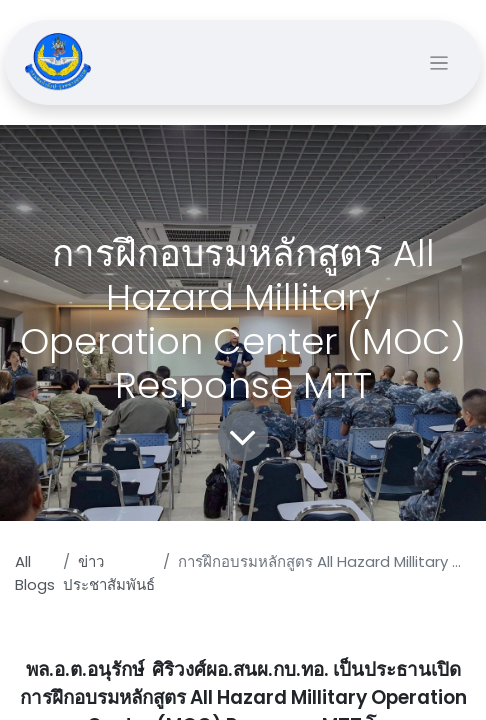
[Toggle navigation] (439, 62)
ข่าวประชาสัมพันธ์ (109, 573)
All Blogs (35, 573)
